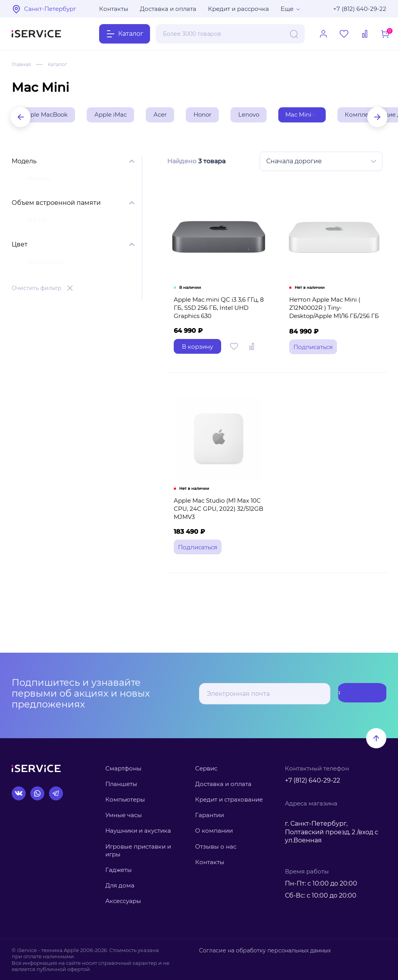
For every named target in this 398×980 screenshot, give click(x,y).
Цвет (20, 246)
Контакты (114, 9)
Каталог (62, 64)
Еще (287, 9)
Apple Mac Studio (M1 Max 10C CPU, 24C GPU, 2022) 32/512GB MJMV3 (216, 525)
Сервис (206, 768)
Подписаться (355, 694)
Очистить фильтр (37, 290)
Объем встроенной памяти (56, 204)
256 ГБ (37, 222)
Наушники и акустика (138, 831)
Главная (23, 64)
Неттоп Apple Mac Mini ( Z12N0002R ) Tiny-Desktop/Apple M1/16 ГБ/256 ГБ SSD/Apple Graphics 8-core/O (335, 321)
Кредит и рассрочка (238, 9)
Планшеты (121, 784)
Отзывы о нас (216, 846)
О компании (214, 831)
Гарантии (209, 815)
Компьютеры (125, 799)
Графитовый (45, 263)
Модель (24, 163)
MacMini (39, 180)
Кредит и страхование (229, 799)
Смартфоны (123, 768)
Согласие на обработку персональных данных (260, 950)
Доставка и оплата (168, 9)
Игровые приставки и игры (138, 850)
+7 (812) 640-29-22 (360, 9)
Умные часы (124, 815)
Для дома (120, 885)
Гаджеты (119, 870)
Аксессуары (123, 901)
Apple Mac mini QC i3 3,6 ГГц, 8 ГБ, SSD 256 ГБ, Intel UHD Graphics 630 (217, 317)
